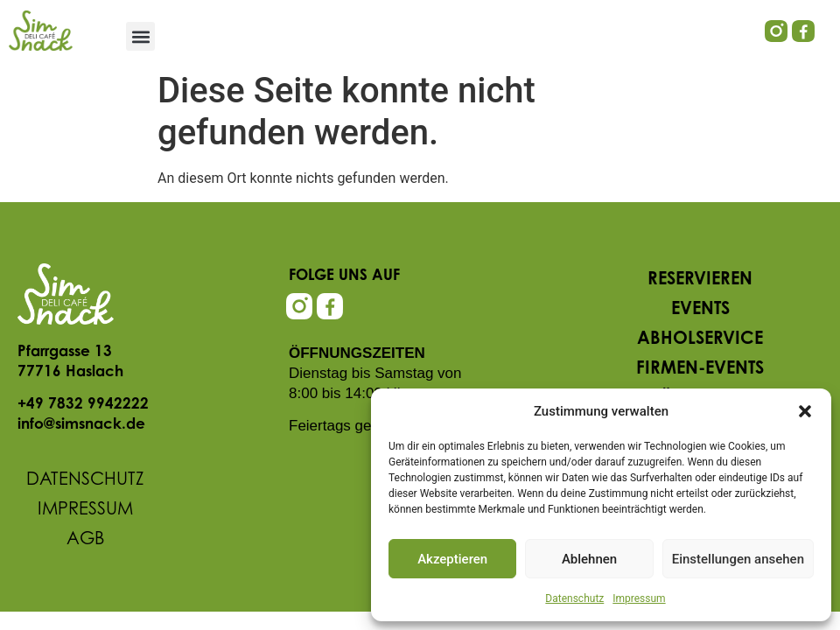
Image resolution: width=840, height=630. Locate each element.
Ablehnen (589, 559)
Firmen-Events (700, 369)
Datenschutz (574, 598)
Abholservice (700, 339)
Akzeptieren (452, 559)
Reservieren (700, 280)
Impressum (639, 598)
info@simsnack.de (81, 425)
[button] (805, 411)
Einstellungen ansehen (738, 559)
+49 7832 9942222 (83, 405)
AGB (85, 540)
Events (700, 310)
